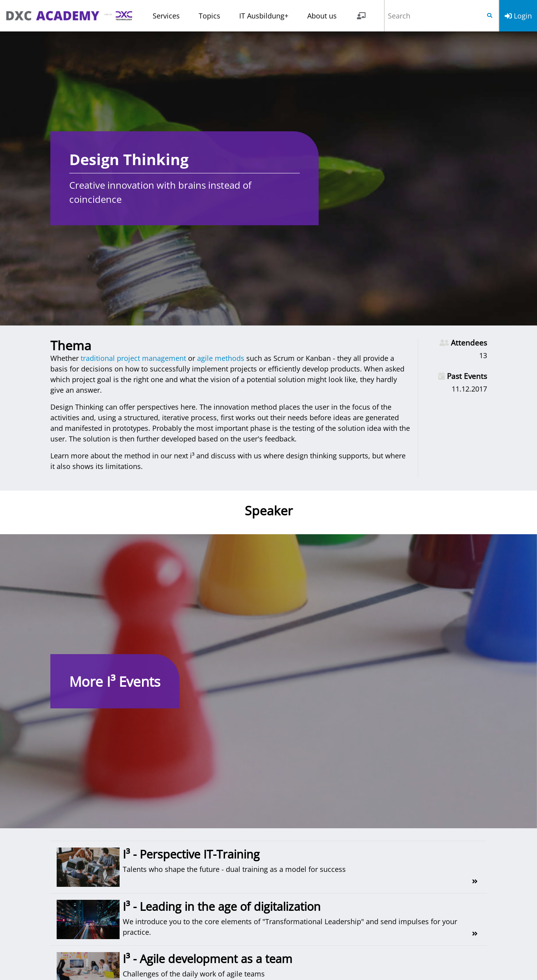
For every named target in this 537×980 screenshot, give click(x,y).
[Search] (433, 16)
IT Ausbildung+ (264, 16)
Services (166, 16)
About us (322, 16)
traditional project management (133, 358)
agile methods (221, 358)
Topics (209, 16)
